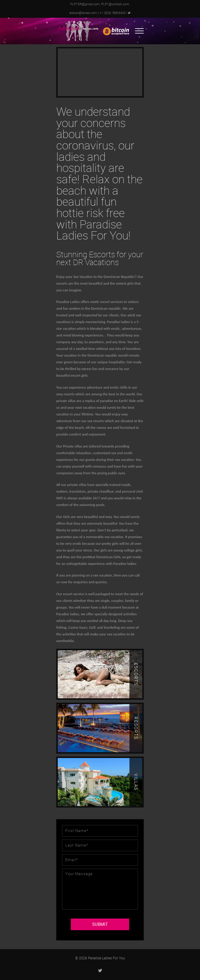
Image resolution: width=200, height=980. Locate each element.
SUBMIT (100, 924)
